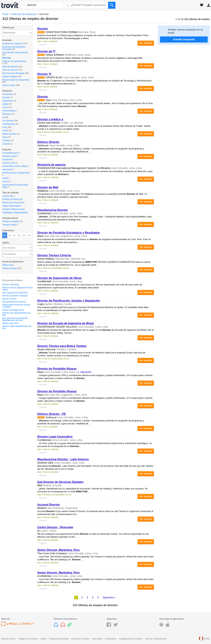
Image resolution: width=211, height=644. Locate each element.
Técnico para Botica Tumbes (62, 346)
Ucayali (6, 144)
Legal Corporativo (55, 437)
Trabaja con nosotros (28, 639)
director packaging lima (13, 310)
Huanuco (7, 114)
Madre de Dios (10, 134)
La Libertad (8, 121)
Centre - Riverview (55, 527)
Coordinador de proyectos (15, 52)
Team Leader (9, 85)
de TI (46, 51)
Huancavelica (9, 111)
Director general (10, 67)
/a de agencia (51, 165)
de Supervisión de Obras (59, 278)
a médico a (50, 119)
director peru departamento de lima (16, 314)
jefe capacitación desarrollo (15, 293)
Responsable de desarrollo (16, 80)
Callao (5, 104)
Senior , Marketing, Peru (58, 550)
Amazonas (8, 94)
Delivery (48, 142)
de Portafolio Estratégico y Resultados (69, 233)
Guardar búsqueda (184, 39)
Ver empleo (146, 43)
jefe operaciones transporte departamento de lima (15, 319)
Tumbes (6, 140)
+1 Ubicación (84, 372)
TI (44, 74)
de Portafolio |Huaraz (57, 369)
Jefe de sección (10, 70)
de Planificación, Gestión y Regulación (69, 301)
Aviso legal (97, 639)
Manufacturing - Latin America (63, 459)
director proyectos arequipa (15, 296)
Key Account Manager (13, 73)
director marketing (11, 285)
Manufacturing (53, 210)
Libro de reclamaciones (156, 639)
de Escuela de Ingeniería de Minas (66, 323)
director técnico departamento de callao (17, 289)
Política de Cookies (80, 639)
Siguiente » (109, 597)
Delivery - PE (52, 414)
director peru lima (10, 323)
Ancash (6, 97)
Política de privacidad (59, 639)
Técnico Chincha (54, 255)
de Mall (48, 187)
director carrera (9, 299)
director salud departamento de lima (17, 327)
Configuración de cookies (131, 639)
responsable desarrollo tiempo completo (16, 306)
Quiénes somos (8, 639)
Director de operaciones (14, 61)
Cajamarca (8, 101)
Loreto (5, 130)
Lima (5, 127)
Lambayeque (9, 124)
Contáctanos (110, 639)
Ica (4, 117)
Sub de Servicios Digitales (60, 482)
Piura (5, 137)
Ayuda (43, 639)
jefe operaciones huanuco (14, 302)
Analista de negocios (13, 43)
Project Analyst (10, 76)
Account (49, 505)
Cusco (5, 107)
